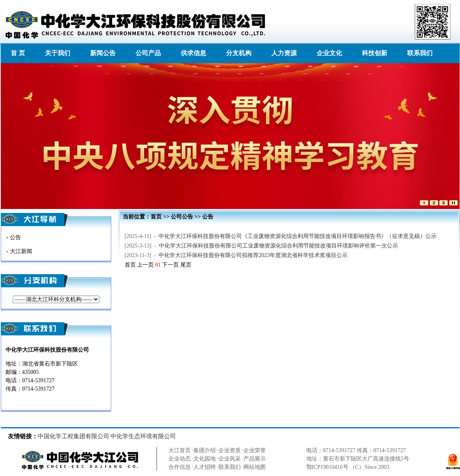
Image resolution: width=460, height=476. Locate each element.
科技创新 (375, 53)
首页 (156, 217)
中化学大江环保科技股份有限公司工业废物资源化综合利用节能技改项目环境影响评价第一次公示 (278, 246)
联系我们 (420, 53)
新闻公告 (103, 53)
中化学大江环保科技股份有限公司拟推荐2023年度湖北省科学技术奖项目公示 (253, 255)
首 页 (18, 53)
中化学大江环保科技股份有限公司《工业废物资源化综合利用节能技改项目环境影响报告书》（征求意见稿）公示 (298, 236)
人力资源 (284, 53)
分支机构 (239, 53)
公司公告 (182, 217)
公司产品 (148, 53)
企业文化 (329, 53)
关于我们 (58, 53)
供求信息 (193, 53)
